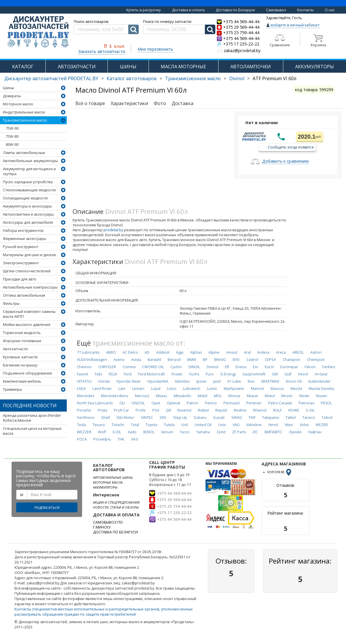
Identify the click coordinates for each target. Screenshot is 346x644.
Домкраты (12, 96)
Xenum (167, 432)
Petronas (306, 403)
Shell (106, 418)
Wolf (102, 432)
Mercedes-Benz (115, 396)
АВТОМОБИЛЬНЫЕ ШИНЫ (113, 478)
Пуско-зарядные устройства (28, 182)
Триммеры (12, 389)
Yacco (185, 432)
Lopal (156, 389)
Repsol (221, 410)
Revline (240, 410)
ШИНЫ (128, 66)
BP (205, 360)
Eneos (241, 367)
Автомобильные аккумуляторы (30, 161)
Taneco (309, 418)
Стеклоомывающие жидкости (29, 190)
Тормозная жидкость (22, 333)
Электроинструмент (21, 263)
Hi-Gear (321, 374)
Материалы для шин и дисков (29, 255)
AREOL (298, 352)
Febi (98, 374)
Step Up (180, 418)
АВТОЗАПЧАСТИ (77, 66)
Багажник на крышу (20, 365)
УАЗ (134, 439)
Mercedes (86, 396)
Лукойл (295, 432)
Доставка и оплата (188, 10)
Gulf (288, 374)
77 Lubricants (88, 352)
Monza (234, 396)
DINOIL (194, 367)
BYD (236, 360)
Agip (180, 352)
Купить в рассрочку (144, 10)
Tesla (81, 425)
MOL (218, 396)
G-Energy (228, 374)
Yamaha (203, 432)
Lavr (122, 389)
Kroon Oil (294, 381)
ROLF (277, 410)
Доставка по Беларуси (235, 10)
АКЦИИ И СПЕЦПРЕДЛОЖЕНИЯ (116, 502)
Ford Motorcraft (151, 374)
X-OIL (117, 432)
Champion (292, 360)
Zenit (221, 432)
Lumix (212, 389)
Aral (247, 352)
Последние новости (30, 406)
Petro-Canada (280, 403)
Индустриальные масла (24, 112)
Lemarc (138, 389)
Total (135, 425)
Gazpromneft (254, 374)
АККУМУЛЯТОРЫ (105, 487)
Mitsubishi (182, 396)
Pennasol (232, 403)
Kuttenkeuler (320, 381)
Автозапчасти (15, 349)
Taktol (291, 418)
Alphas (196, 352)
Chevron (84, 367)
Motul (270, 396)
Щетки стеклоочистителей (27, 271)
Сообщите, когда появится (291, 147)
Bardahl (154, 360)
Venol (273, 425)
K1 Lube (234, 381)
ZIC (255, 432)
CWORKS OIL (153, 367)
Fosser (177, 374)
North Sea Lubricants (95, 403)
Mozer (287, 396)
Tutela (169, 425)
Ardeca (263, 352)
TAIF (252, 418)
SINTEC (147, 418)
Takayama (271, 418)
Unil (185, 425)
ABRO (111, 352)
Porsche (84, 410)
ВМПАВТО (273, 432)
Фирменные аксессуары (24, 239)
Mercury (142, 396)
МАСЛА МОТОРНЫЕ (183, 66)
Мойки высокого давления (27, 325)
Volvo (304, 425)
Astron (316, 352)
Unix (222, 425)
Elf (227, 367)
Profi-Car (121, 410)
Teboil (327, 418)
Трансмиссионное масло (193, 78)
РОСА (82, 439)
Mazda (296, 389)
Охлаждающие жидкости (25, 198)
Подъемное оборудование (27, 373)
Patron (193, 403)
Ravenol (184, 410)
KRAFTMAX (270, 381)
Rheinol (260, 410)
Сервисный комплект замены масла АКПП (29, 314)
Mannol (257, 389)
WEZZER (84, 432)
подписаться (47, 507)
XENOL (149, 432)
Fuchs (194, 374)
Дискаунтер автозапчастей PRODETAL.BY (51, 78)
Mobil (202, 396)
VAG (236, 425)
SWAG (237, 418)
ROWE (294, 410)
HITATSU (84, 381)
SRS (163, 418)
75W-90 (12, 128)
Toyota (151, 425)
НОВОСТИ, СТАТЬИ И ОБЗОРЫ (116, 507)
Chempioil (316, 360)
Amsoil (232, 352)
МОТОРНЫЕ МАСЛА (108, 482)
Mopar (252, 396)
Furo (210, 374)
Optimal (173, 403)
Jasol (217, 381)
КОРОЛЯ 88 (280, 472)
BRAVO (220, 360)
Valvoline (254, 425)
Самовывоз (276, 10)
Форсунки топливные (22, 341)
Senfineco (86, 418)
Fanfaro (329, 367)
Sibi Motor (125, 418)
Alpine (214, 352)
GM (275, 374)
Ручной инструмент (21, 247)
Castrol (252, 360)
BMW (192, 360)
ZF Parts (239, 432)
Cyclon (176, 367)
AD (147, 352)
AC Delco (130, 352)
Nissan (322, 396)
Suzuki (219, 418)
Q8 (168, 410)
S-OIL (310, 410)
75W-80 (12, 136)
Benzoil (174, 360)
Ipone (201, 381)
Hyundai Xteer (129, 381)
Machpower (234, 389)
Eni (256, 367)
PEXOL (326, 403)
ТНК (121, 439)
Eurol (269, 367)
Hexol (303, 374)
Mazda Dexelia (321, 389)
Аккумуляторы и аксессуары (27, 206)
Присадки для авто (20, 279)
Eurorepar (289, 367)
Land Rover (102, 389)
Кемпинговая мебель (22, 381)
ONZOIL (138, 403)
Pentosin (254, 403)
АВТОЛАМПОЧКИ (251, 66)
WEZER (322, 425)
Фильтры (11, 303)
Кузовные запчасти (20, 357)
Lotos (172, 389)
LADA (81, 389)
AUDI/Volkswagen (92, 360)
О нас (330, 10)
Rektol (203, 410)
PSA (156, 410)
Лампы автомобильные (24, 153)
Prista (102, 410)
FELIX (113, 374)
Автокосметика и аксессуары (28, 214)
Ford (128, 374)
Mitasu (161, 396)
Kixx (251, 381)
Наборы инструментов (23, 231)
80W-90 (12, 145)
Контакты (305, 10)
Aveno (119, 360)
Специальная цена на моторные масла (32, 431)
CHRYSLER (107, 367)
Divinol (237, 78)
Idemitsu (182, 381)
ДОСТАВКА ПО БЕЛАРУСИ (115, 532)
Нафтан (315, 432)
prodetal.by (113, 230)
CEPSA (270, 360)
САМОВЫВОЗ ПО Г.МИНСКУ (108, 525)
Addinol (163, 352)
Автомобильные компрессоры (30, 287)
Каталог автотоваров (132, 78)
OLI (122, 403)
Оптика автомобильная (24, 295)
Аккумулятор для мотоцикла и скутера (29, 171)
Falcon (310, 367)
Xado (132, 432)
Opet (156, 403)
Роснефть (102, 439)
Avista (136, 360)
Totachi (118, 425)
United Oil (203, 425)
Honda (104, 381)
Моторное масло (18, 104)
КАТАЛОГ (23, 66)
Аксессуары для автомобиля (28, 222)
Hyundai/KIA (158, 381)
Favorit (83, 374)
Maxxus (277, 389)
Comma (129, 367)
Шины (8, 88)
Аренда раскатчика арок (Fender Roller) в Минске (32, 418)
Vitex (289, 425)
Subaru (200, 418)
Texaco (99, 425)
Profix (141, 410)
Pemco (211, 403)
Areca (281, 352)
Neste (304, 396)
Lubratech (192, 389)
